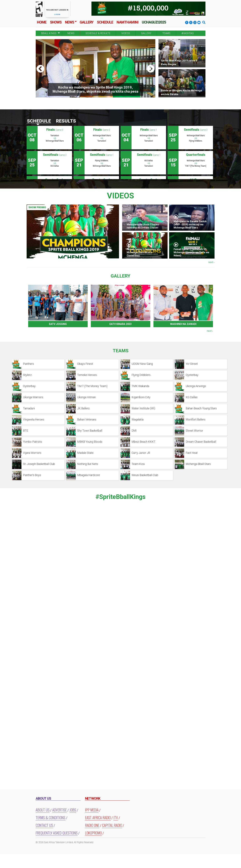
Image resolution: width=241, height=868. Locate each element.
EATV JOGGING (58, 324)
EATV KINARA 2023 (120, 324)
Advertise (60, 810)
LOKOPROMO (93, 833)
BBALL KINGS (49, 33)
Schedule (105, 22)
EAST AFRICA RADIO (98, 817)
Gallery (87, 22)
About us (43, 810)
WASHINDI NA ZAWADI (183, 324)
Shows (56, 22)
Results (66, 121)
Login (57, 14)
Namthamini (128, 22)
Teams (166, 33)
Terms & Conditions (51, 817)
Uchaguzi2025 (154, 22)
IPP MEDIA (92, 810)
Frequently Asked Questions (57, 833)
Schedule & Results (98, 33)
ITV (116, 817)
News (70, 22)
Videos (126, 33)
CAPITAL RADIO (112, 825)
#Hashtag (188, 33)
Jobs (73, 810)
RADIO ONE (92, 825)
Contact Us (44, 825)
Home (42, 22)
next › (211, 262)
